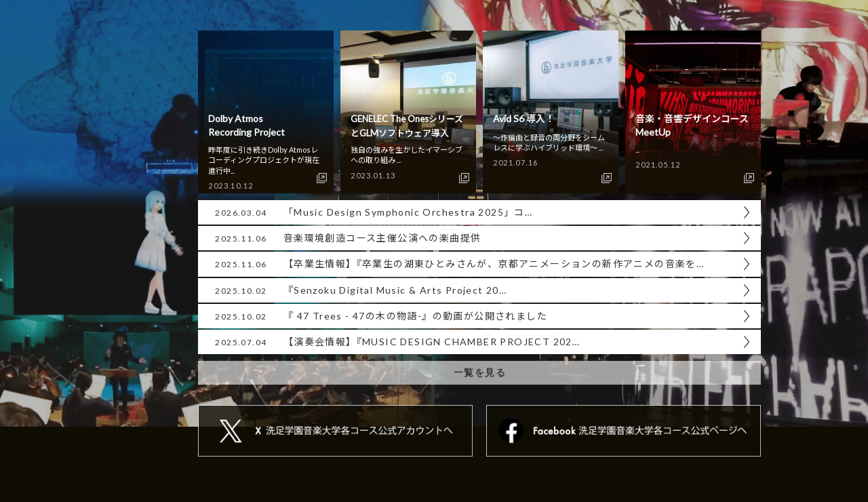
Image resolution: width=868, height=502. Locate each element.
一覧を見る (480, 372)
